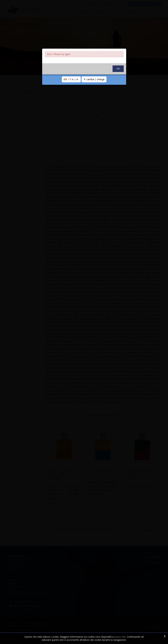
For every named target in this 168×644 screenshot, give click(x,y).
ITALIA (71, 95)
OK (118, 85)
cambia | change (94, 95)
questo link (120, 637)
